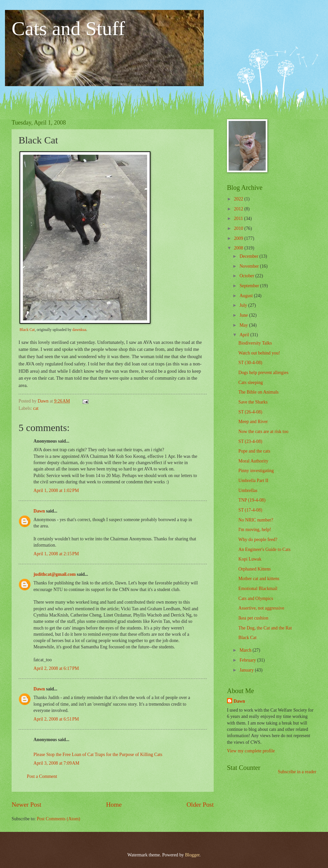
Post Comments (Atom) (58, 819)
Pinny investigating (256, 471)
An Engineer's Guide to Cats (264, 549)
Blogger (192, 855)
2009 (239, 238)
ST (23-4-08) (250, 441)
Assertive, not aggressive (261, 608)
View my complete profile (251, 751)
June (244, 315)
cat (36, 408)
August (247, 296)
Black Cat (27, 330)
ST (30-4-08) (250, 363)
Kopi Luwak (250, 559)
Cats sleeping (250, 382)
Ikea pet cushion (253, 618)
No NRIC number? (256, 520)
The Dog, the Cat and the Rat (265, 628)
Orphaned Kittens (254, 569)
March (246, 650)
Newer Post (27, 805)
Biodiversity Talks (255, 343)
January (247, 670)
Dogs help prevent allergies (263, 373)
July (244, 305)
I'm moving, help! (255, 530)
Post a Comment (42, 776)
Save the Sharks (253, 402)
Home (114, 805)
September (250, 286)
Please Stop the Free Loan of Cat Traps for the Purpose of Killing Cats (98, 755)
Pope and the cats (254, 451)
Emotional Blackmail (258, 589)
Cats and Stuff (68, 28)
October (247, 276)
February (248, 660)
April (245, 335)
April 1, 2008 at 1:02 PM (56, 490)
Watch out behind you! (259, 353)
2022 (239, 199)
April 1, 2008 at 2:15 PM (56, 554)
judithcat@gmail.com (55, 574)
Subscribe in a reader (297, 772)
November (250, 266)
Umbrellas (248, 490)
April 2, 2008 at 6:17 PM (56, 668)
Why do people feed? (258, 540)
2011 (239, 218)
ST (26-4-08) (250, 412)
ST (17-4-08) (250, 510)
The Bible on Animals (258, 392)
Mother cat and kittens (259, 579)
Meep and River (253, 422)
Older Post (200, 805)
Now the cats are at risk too (263, 432)
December (249, 256)
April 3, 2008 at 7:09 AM (56, 763)
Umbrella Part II (253, 481)
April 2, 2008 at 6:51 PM (56, 719)
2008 (239, 248)
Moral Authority (253, 461)
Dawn (39, 511)
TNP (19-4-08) (252, 500)
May (244, 325)
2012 (239, 209)
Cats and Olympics (256, 598)
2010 (239, 228)
